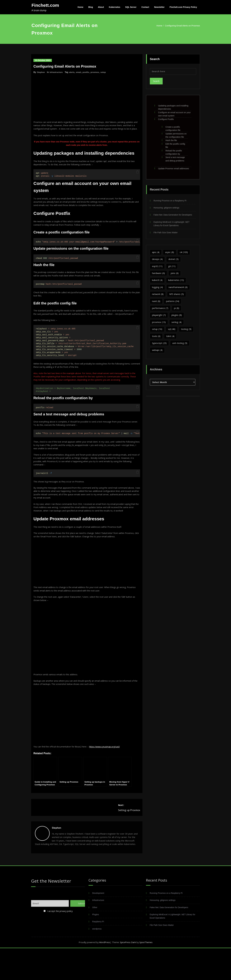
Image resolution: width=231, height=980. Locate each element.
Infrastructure (56, 72)
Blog (91, 7)
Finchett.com (45, 5)
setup (104, 72)
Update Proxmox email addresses (174, 167)
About (101, 7)
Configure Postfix (166, 117)
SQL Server (131, 7)
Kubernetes (115, 7)
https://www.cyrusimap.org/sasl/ (109, 773)
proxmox (96, 72)
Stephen (41, 72)
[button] (137, 178)
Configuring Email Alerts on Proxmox (180, 26)
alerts (72, 72)
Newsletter (159, 7)
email (79, 72)
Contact (145, 7)
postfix (87, 72)
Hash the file (171, 139)
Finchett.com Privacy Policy (183, 7)
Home (81, 7)
